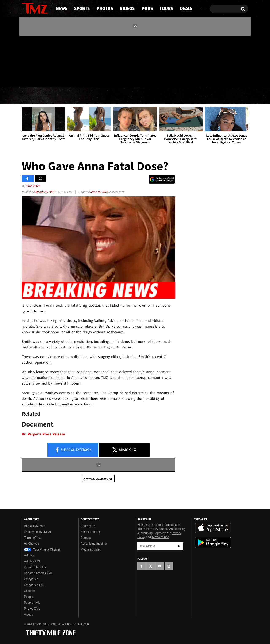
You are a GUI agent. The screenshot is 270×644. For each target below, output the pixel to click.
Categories (31, 579)
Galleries (30, 591)
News (32, 96)
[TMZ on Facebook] (25, 61)
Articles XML (32, 561)
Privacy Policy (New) (37, 532)
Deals (230, 96)
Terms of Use (33, 538)
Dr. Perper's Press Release (43, 434)
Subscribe (179, 546)
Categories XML (34, 585)
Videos (136, 96)
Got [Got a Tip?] (35, 79)
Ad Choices (32, 544)
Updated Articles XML (38, 573)
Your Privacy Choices (42, 549)
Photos (101, 96)
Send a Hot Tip (90, 532)
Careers (86, 538)
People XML (32, 603)
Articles (29, 555)
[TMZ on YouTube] (160, 566)
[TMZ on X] (32, 61)
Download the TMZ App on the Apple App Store (213, 528)
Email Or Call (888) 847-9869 (70, 79)
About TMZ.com (35, 526)
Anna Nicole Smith (98, 479)
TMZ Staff (33, 186)
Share (73, 450)
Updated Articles (35, 567)
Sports (64, 96)
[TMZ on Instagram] (47, 61)
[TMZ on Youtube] (39, 61)
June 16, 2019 (99, 192)
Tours (198, 96)
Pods (168, 96)
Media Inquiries (91, 549)
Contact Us (88, 526)
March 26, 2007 (45, 192)
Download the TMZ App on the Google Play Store (213, 543)
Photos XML (32, 609)
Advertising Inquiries (94, 544)
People (29, 597)
